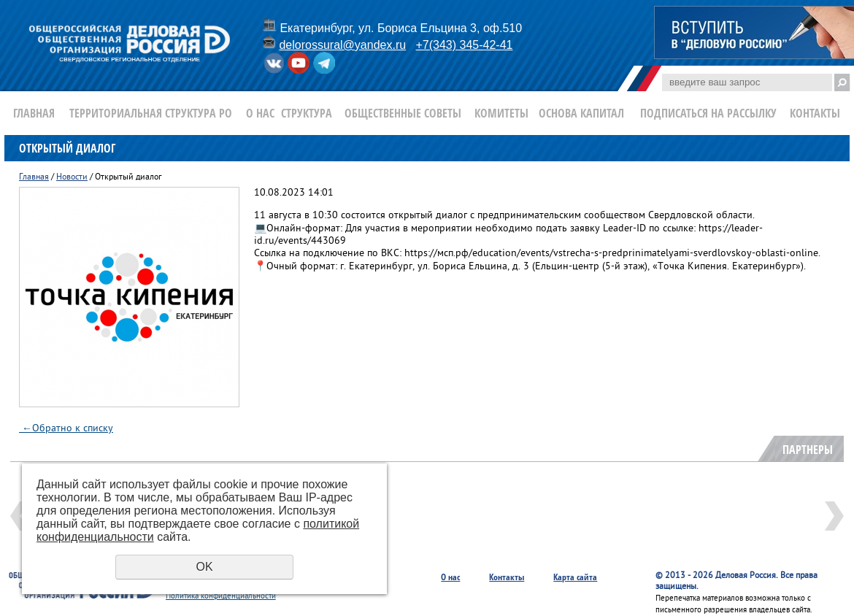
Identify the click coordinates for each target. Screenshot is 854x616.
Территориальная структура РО (151, 113)
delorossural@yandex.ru (342, 45)
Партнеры (808, 450)
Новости (72, 178)
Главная (34, 113)
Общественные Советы (403, 113)
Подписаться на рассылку (708, 113)
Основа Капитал (581, 113)
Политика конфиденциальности (221, 596)
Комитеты (501, 113)
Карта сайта (575, 577)
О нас (260, 113)
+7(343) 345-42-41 (464, 45)
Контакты (815, 113)
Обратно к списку (66, 429)
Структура (307, 113)
